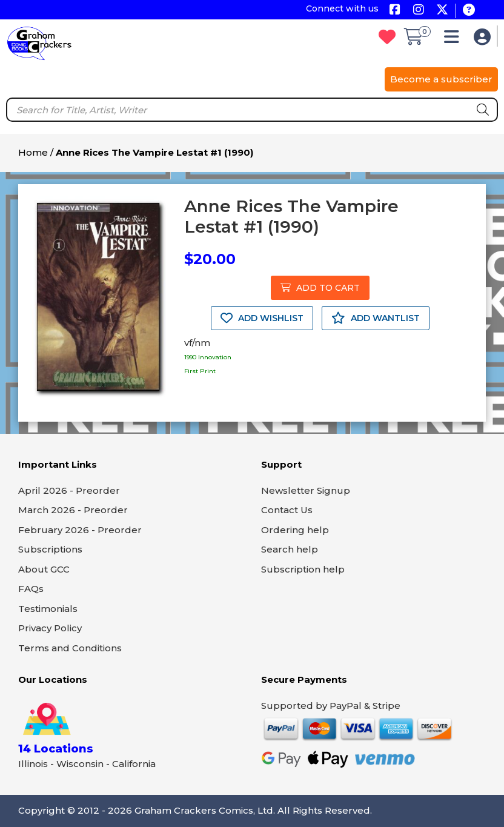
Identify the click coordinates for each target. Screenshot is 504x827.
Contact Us (287, 510)
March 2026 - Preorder (73, 510)
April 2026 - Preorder (69, 490)
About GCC (44, 569)
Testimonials (48, 609)
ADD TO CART (320, 288)
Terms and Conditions (70, 648)
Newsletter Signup (306, 490)
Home (33, 152)
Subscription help (303, 569)
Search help (290, 549)
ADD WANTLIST (376, 318)
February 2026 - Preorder (80, 530)
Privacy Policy (50, 628)
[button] (455, 40)
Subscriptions (50, 549)
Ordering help (295, 530)
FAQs (31, 589)
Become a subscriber (441, 79)
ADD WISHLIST (262, 318)
